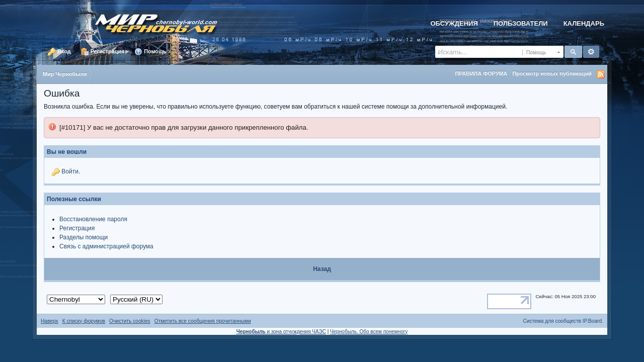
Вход (59, 52)
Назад (322, 269)
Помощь (150, 52)
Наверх (50, 321)
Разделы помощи (84, 237)
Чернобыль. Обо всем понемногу (369, 332)
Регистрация (103, 52)
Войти (70, 171)
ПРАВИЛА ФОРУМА (481, 73)
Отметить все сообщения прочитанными (203, 321)
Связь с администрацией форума (106, 246)
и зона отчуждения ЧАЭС (281, 332)
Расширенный (591, 52)
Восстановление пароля (93, 219)
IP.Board (592, 321)
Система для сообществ (552, 321)
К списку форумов (84, 321)
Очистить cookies (130, 321)
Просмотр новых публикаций (552, 73)
